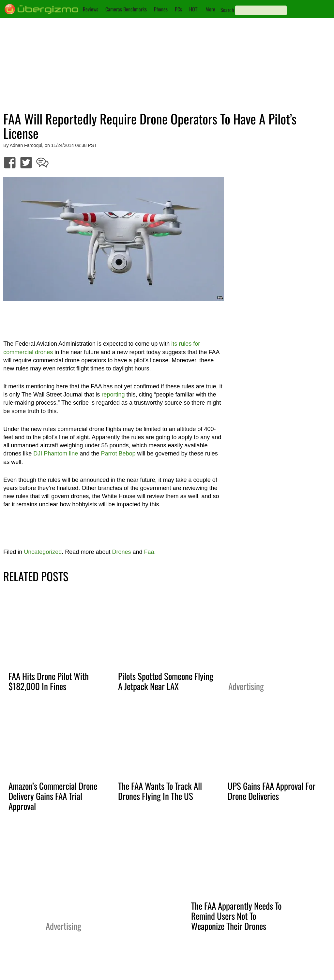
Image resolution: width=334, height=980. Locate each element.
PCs (178, 9)
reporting (113, 395)
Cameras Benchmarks (126, 9)
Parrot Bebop (118, 454)
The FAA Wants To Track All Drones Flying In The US (160, 791)
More (210, 9)
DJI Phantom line (56, 454)
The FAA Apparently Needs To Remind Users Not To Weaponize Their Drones (236, 916)
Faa (149, 552)
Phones (161, 9)
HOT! (194, 9)
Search (227, 10)
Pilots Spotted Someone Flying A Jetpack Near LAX (166, 681)
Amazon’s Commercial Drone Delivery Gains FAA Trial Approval (53, 796)
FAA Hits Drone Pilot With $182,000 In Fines (49, 681)
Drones (121, 552)
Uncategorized (43, 552)
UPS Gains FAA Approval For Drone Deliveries (272, 791)
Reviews (91, 9)
